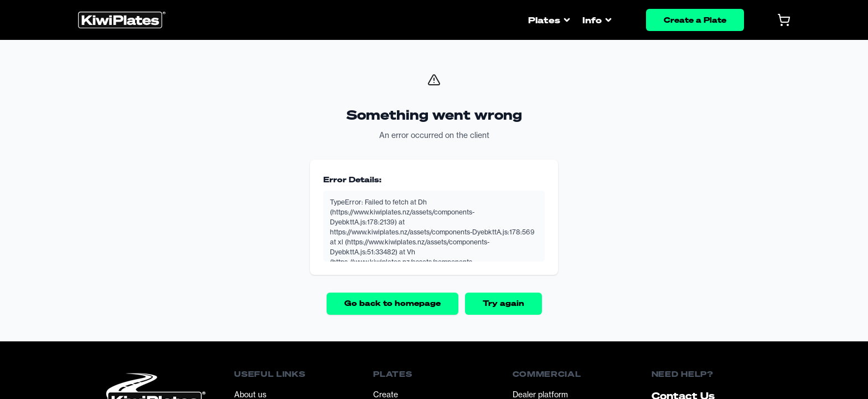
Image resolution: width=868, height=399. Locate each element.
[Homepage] (122, 20)
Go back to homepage (392, 303)
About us (250, 394)
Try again (503, 303)
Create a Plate (695, 20)
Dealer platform (540, 394)
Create (386, 394)
